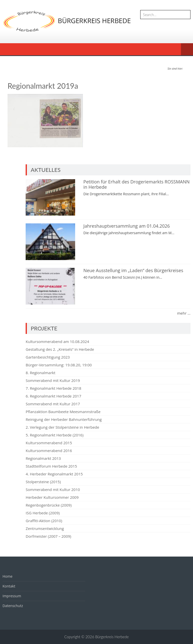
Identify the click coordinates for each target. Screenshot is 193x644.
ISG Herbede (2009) (43, 513)
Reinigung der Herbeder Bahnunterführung (64, 419)
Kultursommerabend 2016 (49, 451)
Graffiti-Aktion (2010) (44, 521)
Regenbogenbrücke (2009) (49, 505)
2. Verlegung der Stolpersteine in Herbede (62, 427)
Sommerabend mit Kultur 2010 (53, 489)
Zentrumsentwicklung (45, 528)
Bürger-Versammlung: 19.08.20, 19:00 (59, 365)
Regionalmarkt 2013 (43, 458)
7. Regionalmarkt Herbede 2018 (53, 388)
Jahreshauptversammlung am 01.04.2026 (127, 226)
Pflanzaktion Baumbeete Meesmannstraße (63, 412)
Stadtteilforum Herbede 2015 (51, 466)
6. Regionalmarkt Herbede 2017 (53, 396)
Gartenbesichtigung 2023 (48, 357)
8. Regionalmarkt (40, 373)
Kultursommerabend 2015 (49, 443)
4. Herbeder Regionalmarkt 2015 (54, 474)
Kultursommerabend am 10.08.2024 (57, 341)
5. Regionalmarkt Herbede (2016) (55, 435)
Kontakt (9, 586)
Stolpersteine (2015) (43, 482)
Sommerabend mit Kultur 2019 (53, 380)
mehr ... (184, 313)
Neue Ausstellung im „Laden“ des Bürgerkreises (133, 270)
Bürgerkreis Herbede (112, 637)
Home (8, 576)
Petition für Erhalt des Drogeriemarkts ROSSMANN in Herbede (137, 184)
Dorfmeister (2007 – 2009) (48, 536)
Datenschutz (13, 606)
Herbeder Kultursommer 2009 (52, 497)
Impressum (12, 596)
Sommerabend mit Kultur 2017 (53, 404)
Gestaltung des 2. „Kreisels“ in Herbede (60, 349)
